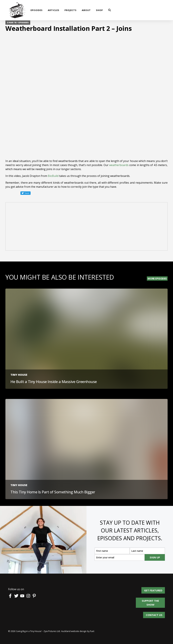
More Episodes (157, 278)
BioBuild (53, 176)
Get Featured (156, 589)
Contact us (154, 614)
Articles (54, 10)
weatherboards (119, 165)
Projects (71, 10)
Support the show (152, 599)
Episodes (37, 10)
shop (99, 10)
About (86, 10)
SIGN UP (155, 557)
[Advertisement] (86, 227)
